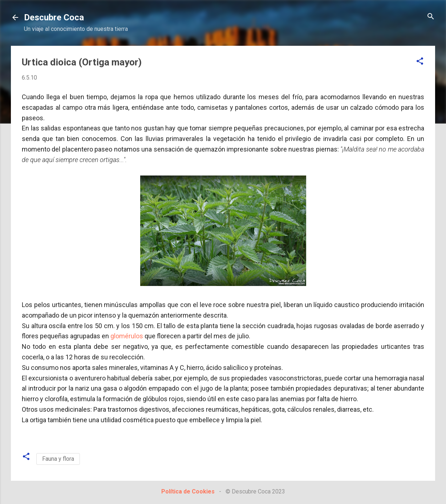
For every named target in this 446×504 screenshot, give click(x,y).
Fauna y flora (58, 459)
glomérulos (127, 336)
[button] (420, 62)
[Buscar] (431, 17)
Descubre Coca (54, 17)
